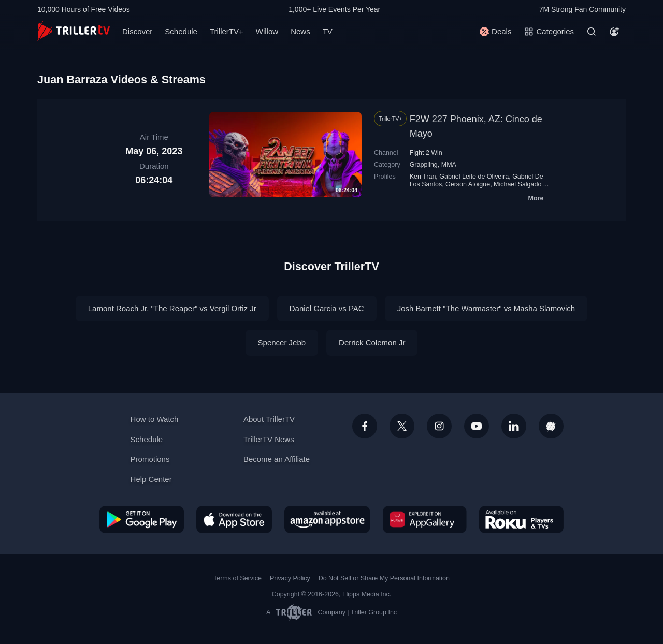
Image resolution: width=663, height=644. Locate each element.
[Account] (614, 32)
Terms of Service (237, 578)
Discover (137, 31)
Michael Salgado (517, 184)
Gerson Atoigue (468, 184)
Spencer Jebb (282, 342)
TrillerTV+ (227, 31)
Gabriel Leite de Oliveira (474, 177)
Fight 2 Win (426, 153)
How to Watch (155, 419)
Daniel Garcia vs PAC (327, 308)
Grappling (424, 165)
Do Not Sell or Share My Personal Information (384, 578)
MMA (449, 165)
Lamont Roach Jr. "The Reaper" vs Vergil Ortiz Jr (172, 308)
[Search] (592, 32)
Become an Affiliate (277, 459)
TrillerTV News (269, 439)
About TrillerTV (269, 419)
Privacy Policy (290, 578)
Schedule (181, 31)
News (300, 31)
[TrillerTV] (74, 31)
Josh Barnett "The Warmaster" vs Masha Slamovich (486, 308)
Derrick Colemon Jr (372, 342)
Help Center (151, 479)
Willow (267, 31)
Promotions (150, 459)
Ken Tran (423, 177)
